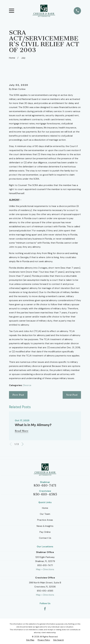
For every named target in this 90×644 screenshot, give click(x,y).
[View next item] (23, 444)
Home (45, 508)
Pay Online (45, 532)
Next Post (72, 395)
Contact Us (45, 538)
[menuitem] (30, 640)
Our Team (45, 514)
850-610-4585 (45, 494)
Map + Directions (45, 569)
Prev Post (18, 395)
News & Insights (45, 526)
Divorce (27, 385)
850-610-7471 (45, 485)
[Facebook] (45, 609)
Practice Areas (45, 520)
